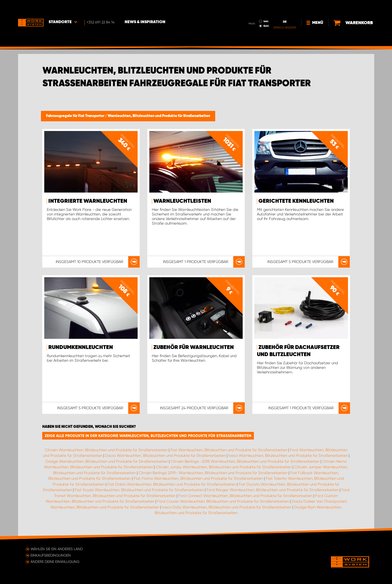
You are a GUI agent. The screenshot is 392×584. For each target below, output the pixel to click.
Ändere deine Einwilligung (55, 562)
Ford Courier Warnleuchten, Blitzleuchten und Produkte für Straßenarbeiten (223, 501)
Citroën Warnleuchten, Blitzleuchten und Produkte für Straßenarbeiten (106, 450)
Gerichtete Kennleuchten (296, 201)
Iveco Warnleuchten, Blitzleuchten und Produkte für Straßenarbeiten (288, 456)
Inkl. (266, 7)
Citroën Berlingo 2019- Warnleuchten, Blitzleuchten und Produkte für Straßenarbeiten (213, 473)
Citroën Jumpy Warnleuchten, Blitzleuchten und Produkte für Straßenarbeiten (224, 467)
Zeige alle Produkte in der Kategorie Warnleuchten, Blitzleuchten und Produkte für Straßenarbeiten (148, 436)
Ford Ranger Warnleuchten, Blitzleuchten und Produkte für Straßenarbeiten (273, 490)
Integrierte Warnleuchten (88, 201)
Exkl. (266, 12)
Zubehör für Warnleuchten (194, 347)
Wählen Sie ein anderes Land (57, 549)
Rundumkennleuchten (81, 347)
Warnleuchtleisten (182, 201)
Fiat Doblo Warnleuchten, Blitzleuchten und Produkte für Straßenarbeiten (172, 484)
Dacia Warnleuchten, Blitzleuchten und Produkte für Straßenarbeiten (165, 456)
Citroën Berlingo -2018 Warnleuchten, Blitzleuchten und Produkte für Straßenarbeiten (245, 461)
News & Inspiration (145, 8)
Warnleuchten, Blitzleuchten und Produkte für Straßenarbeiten (159, 116)
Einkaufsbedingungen (51, 555)
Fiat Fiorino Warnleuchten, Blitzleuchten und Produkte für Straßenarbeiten (198, 478)
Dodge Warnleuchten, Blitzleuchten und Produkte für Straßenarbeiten (107, 461)
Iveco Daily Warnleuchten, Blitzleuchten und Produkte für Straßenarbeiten (227, 507)
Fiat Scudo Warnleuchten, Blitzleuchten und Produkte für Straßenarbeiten (139, 490)
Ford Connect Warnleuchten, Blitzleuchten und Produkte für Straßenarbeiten (245, 496)
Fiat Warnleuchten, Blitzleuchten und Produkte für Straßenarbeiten (229, 450)
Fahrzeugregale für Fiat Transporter (76, 116)
